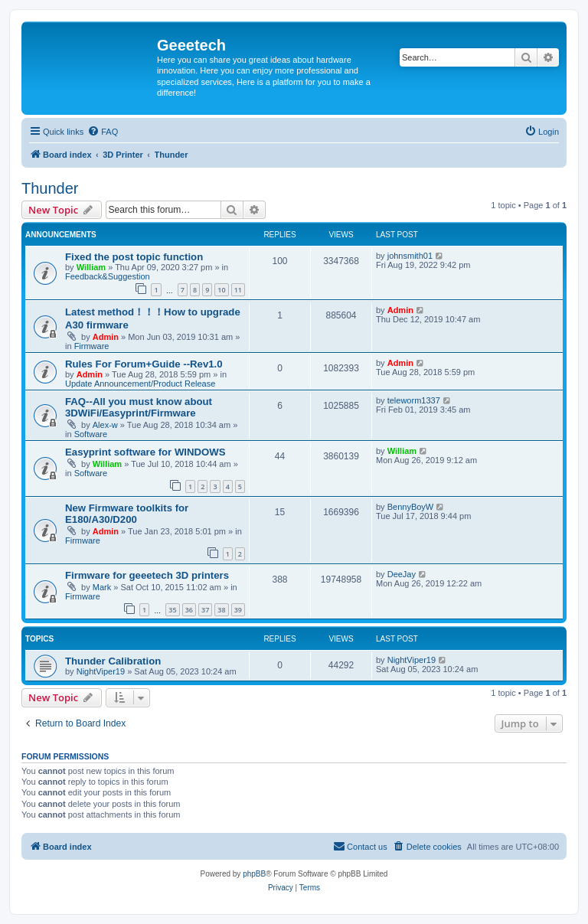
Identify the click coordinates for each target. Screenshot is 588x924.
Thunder (50, 188)
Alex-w (105, 425)
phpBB (254, 874)
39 (238, 610)
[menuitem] (103, 132)
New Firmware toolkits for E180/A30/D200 (127, 514)
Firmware (92, 346)
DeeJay (402, 574)
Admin (106, 337)
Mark (102, 587)
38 (221, 610)
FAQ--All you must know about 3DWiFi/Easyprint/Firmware (139, 407)
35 (172, 610)
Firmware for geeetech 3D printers (147, 575)
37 (205, 610)
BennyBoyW (411, 507)
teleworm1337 (414, 400)
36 (189, 610)
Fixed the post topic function (134, 257)
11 (238, 290)
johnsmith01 (410, 256)
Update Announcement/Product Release (140, 384)
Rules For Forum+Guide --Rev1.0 (144, 364)
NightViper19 (101, 671)
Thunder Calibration (113, 661)
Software (91, 434)
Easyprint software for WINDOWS (145, 452)
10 (221, 290)
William (91, 267)
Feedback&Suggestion (108, 276)
